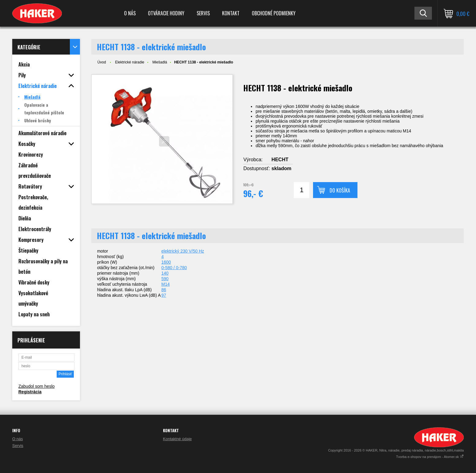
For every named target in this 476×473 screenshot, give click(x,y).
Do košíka (340, 190)
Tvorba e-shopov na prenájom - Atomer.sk (430, 457)
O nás (130, 13)
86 (164, 290)
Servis (203, 13)
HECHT (280, 160)
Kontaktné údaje (177, 439)
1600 (166, 262)
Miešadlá (160, 62)
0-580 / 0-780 (174, 268)
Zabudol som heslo (36, 386)
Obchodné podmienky (274, 13)
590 (165, 279)
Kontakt (231, 13)
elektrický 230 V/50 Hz (183, 251)
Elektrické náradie (130, 62)
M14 (166, 284)
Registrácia (30, 392)
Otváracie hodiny (166, 13)
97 (164, 295)
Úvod (102, 62)
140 (165, 273)
